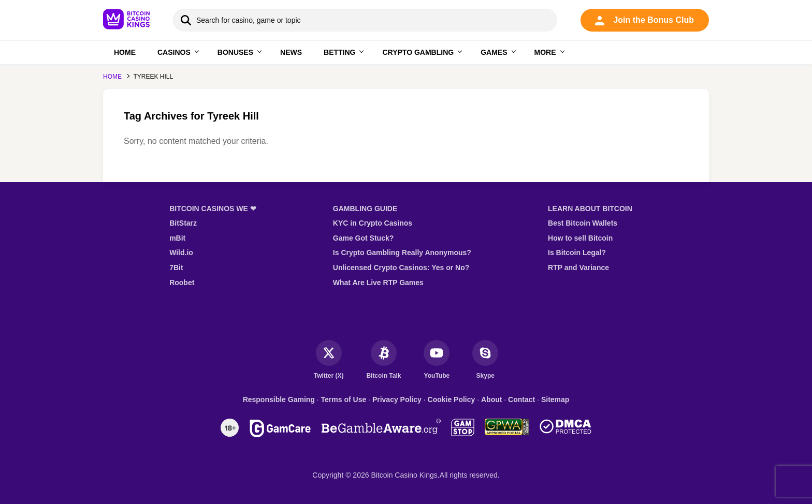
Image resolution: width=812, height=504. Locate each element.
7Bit (176, 268)
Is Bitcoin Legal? (577, 253)
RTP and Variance (578, 268)
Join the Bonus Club (644, 20)
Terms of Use (344, 399)
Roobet (182, 283)
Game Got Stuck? (363, 238)
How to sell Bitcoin (580, 238)
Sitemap (555, 399)
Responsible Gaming (279, 399)
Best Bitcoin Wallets (583, 223)
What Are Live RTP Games (378, 283)
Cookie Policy (452, 399)
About (491, 399)
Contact (521, 399)
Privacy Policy (397, 399)
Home (112, 77)
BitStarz (183, 223)
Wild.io (181, 253)
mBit (177, 238)
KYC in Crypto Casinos (373, 223)
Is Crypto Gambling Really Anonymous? (402, 253)
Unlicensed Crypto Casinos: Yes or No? (401, 268)
